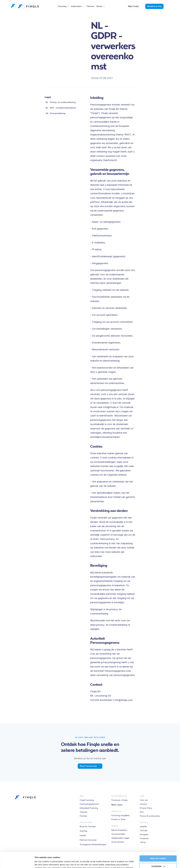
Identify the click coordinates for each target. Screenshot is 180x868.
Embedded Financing (89, 808)
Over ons (144, 800)
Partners (83, 816)
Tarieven (84, 812)
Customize (158, 851)
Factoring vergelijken (120, 815)
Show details (41, 863)
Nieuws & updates (119, 830)
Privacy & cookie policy (150, 816)
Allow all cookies (158, 843)
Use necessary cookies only (158, 858)
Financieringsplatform (89, 804)
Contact (143, 804)
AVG (142, 812)
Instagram (144, 834)
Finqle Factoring (87, 800)
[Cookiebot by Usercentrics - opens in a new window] (17, 863)
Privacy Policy (146, 808)
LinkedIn (143, 826)
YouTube (144, 830)
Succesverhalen (118, 834)
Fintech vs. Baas (118, 819)
